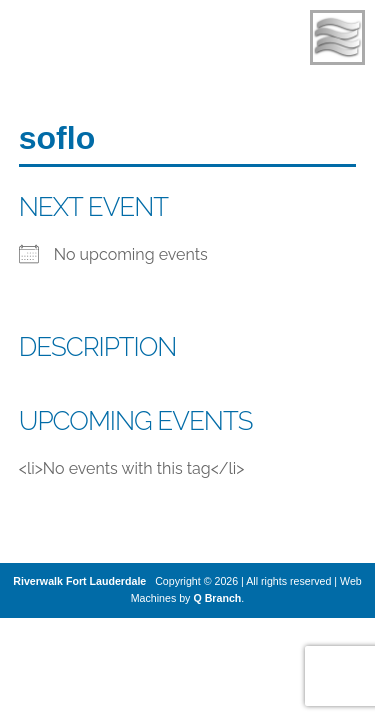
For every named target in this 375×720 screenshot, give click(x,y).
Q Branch (217, 598)
